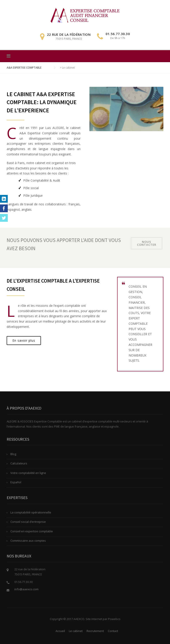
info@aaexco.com (26, 589)
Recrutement (95, 631)
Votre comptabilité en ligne (28, 473)
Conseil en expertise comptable (32, 531)
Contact (113, 631)
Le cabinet (76, 631)
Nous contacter (147, 243)
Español (16, 482)
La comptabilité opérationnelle (31, 512)
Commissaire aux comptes (28, 541)
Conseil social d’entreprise (28, 522)
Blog (13, 454)
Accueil (60, 631)
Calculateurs (19, 463)
